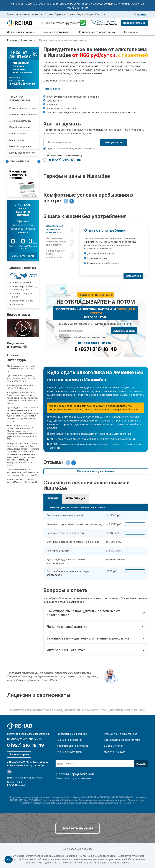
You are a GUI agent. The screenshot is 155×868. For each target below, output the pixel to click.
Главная (12, 40)
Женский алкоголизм (20, 121)
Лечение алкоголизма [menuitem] (56, 32)
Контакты (100, 14)
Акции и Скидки (85, 14)
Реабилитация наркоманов (72, 746)
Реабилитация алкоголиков (24, 108)
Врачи (10, 14)
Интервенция (23, 14)
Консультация (114, 142)
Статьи (71, 14)
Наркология (131, 32)
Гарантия (60, 14)
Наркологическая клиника (72, 734)
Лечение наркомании (69, 740)
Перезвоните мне (134, 23)
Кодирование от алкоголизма (122, 740)
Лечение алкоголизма (20, 99)
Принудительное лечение (23, 114)
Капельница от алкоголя (22, 153)
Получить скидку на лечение (96, 471)
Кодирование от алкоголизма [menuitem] (97, 32)
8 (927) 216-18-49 (104, 22)
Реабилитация (75, 498)
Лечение (53, 498)
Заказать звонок (124, 331)
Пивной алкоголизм (20, 127)
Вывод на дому (17, 140)
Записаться (133, 276)
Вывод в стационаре (20, 146)
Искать (141, 764)
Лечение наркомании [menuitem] (20, 32)
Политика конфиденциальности (24, 778)
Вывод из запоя (18, 134)
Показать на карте (77, 828)
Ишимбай (142, 15)
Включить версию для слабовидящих (29, 734)
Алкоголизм (28, 40)
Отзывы (49, 14)
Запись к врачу (19, 754)
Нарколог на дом (115, 752)
